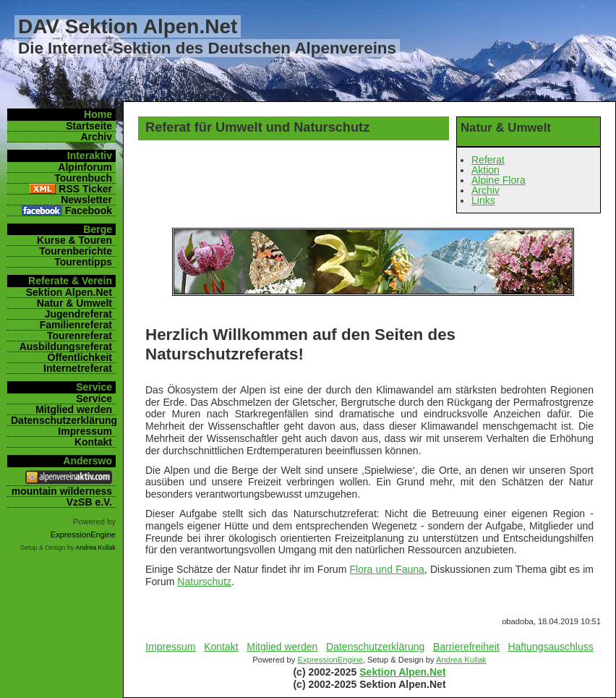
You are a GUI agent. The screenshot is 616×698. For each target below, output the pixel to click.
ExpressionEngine (330, 660)
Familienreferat (76, 325)
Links (483, 200)
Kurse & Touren (74, 240)
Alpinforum (85, 167)
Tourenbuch (83, 178)
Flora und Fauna (387, 569)
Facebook (89, 210)
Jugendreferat (78, 314)
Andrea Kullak (461, 660)
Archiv (485, 190)
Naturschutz (204, 582)
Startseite (89, 126)
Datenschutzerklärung (375, 647)
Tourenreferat (80, 336)
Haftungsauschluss (550, 647)
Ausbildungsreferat (66, 346)
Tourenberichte (76, 251)
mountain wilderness (62, 491)
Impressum (170, 647)
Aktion (485, 170)
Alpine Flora (499, 180)
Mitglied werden (282, 647)
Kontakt (221, 647)
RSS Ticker (85, 189)
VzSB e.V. (89, 502)
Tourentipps (83, 262)
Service (94, 399)
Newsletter (86, 200)
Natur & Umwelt (74, 303)
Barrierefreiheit (466, 647)
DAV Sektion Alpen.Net (128, 26)
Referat (488, 160)
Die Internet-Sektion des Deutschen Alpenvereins (207, 48)
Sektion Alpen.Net (402, 672)
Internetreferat (78, 368)
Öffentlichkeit (80, 357)
